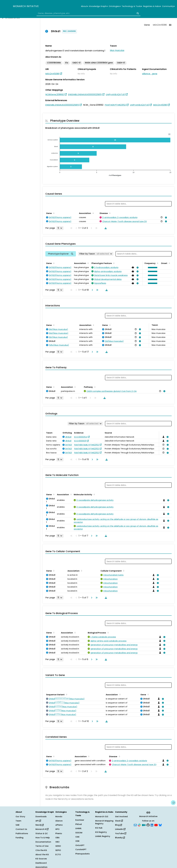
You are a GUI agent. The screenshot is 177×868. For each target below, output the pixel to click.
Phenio (59, 833)
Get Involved (121, 817)
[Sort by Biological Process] (108, 632)
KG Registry (101, 832)
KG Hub (99, 828)
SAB (17, 825)
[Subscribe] (135, 825)
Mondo (59, 817)
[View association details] (165, 218)
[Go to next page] (92, 290)
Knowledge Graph (98, 6)
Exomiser (80, 820)
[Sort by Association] (93, 213)
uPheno (59, 825)
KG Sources (41, 859)
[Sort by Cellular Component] (123, 571)
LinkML (78, 828)
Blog (119, 825)
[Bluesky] (160, 825)
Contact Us (21, 829)
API (38, 821)
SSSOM (79, 833)
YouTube (121, 833)
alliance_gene (150, 74)
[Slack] (139, 825)
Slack (119, 821)
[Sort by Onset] (169, 263)
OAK (77, 837)
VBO (57, 842)
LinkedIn (120, 829)
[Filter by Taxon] (96, 254)
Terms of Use (42, 846)
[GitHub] (148, 825)
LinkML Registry (103, 836)
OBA (57, 838)
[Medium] (144, 825)
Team (18, 821)
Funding (19, 838)
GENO (58, 846)
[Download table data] (105, 228)
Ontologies (115, 6)
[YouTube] (156, 825)
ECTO (58, 855)
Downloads (41, 817)
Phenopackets (82, 854)
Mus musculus (117, 50)
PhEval (79, 824)
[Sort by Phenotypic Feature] (113, 263)
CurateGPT (81, 849)
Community (168, 6)
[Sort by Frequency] (157, 263)
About (84, 6)
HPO (57, 829)
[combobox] (88, 13)
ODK (77, 841)
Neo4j (40, 825)
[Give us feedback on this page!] (173, 803)
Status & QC (42, 833)
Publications (22, 833)
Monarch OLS (102, 817)
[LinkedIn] (152, 825)
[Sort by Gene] (53, 213)
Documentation (43, 842)
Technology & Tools (132, 6)
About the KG (42, 855)
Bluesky (120, 838)
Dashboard (41, 863)
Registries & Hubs (152, 6)
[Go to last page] (97, 290)
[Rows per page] (60, 228)
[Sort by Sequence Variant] (66, 694)
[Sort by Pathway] (94, 387)
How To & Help (43, 838)
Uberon (59, 821)
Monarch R (42, 829)
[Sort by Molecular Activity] (94, 494)
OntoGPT (80, 845)
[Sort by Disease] (109, 213)
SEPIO (58, 850)
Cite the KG (41, 850)
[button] (152, 268)
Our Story (20, 817)
